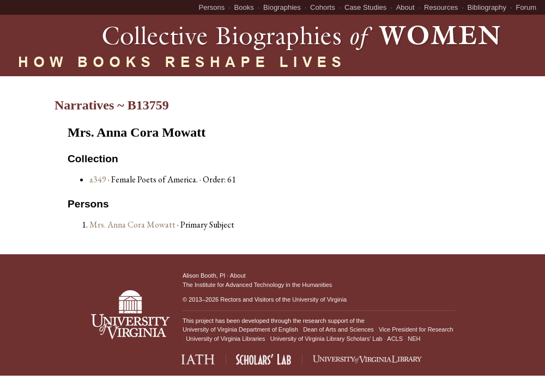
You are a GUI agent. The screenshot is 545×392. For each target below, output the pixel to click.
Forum (526, 7)
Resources (441, 7)
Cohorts (323, 7)
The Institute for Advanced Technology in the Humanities (257, 285)
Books (244, 7)
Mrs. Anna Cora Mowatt (133, 225)
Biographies (282, 7)
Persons (212, 7)
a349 (98, 179)
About (405, 7)
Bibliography (487, 7)
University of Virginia (319, 299)
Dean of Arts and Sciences (338, 329)
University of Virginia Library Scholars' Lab (326, 339)
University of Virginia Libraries (225, 339)
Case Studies (365, 7)
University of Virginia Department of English (240, 329)
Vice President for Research (416, 329)
